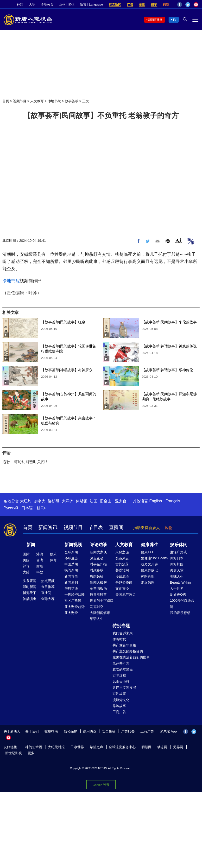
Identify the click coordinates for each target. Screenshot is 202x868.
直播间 (116, 527)
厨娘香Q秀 (178, 594)
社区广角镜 (73, 600)
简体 (71, 4)
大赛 (32, 4)
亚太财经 (71, 613)
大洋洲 (68, 501)
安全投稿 (109, 731)
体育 (53, 560)
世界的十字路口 (102, 600)
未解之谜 (122, 552)
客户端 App (168, 731)
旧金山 (106, 501)
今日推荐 (48, 587)
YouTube (196, 5)
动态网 (162, 747)
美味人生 (177, 576)
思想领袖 (97, 576)
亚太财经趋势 (75, 607)
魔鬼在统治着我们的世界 (131, 657)
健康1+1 (147, 552)
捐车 (154, 4)
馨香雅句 (122, 570)
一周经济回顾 (75, 594)
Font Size (179, 240)
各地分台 (47, 4)
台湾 (40, 560)
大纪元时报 (56, 747)
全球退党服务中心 (122, 747)
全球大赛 (48, 599)
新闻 (31, 545)
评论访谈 (99, 545)
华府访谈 (71, 588)
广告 (130, 4)
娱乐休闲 (179, 545)
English (156, 501)
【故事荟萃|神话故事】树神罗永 (67, 370)
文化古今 (122, 588)
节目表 (96, 527)
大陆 (26, 572)
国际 (26, 554)
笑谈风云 (122, 558)
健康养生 (150, 545)
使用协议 (90, 731)
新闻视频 (73, 545)
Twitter (188, 5)
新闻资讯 (48, 527)
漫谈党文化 (121, 700)
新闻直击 (71, 576)
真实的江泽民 (123, 670)
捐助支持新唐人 (146, 528)
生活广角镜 (178, 552)
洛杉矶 (54, 501)
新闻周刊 (71, 582)
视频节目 (20, 101)
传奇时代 (119, 639)
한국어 (42, 508)
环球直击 (71, 558)
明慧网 (146, 747)
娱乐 (53, 554)
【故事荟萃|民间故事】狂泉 (63, 322)
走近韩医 (148, 582)
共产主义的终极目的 (128, 651)
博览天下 (30, 593)
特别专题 (121, 626)
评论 (26, 566)
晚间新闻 (71, 570)
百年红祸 (119, 676)
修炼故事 (119, 706)
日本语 (27, 508)
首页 (6, 101)
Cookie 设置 (101, 785)
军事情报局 (98, 588)
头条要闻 (30, 581)
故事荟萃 (72, 101)
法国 (94, 501)
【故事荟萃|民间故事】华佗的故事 (169, 322)
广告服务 (128, 731)
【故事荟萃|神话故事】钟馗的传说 (169, 346)
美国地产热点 (126, 594)
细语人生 (97, 619)
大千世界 (177, 588)
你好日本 (177, 558)
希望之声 (96, 747)
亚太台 (121, 501)
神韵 (20, 4)
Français (173, 501)
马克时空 (97, 607)
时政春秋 (97, 570)
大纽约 (26, 501)
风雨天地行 (121, 682)
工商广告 (119, 712)
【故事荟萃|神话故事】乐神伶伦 (167, 370)
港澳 (40, 554)
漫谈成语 (122, 576)
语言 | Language (91, 4)
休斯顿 (82, 501)
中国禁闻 (71, 564)
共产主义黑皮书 (124, 688)
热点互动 (97, 558)
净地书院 (54, 101)
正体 (62, 4)
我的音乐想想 (180, 613)
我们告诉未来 (123, 633)
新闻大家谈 (98, 552)
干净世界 (77, 747)
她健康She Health (154, 558)
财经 (40, 566)
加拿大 (40, 501)
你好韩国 (177, 564)
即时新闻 (30, 587)
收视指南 (51, 731)
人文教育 (37, 101)
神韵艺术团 (34, 747)
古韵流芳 (122, 564)
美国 (26, 560)
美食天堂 (177, 570)
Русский (11, 508)
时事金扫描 (98, 564)
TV (174, 20)
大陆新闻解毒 (100, 613)
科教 (40, 572)
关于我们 (32, 731)
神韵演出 (30, 599)
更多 (31, 753)
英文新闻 (115, 4)
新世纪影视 (13, 753)
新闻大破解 (98, 582)
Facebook (180, 5)
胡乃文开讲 (149, 564)
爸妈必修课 (124, 582)
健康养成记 (149, 570)
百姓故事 (119, 694)
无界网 (178, 747)
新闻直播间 (155, 20)
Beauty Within (180, 582)
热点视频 (48, 581)
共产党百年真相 (124, 645)
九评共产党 (121, 663)
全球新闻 (71, 552)
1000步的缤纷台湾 (182, 603)
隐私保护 (70, 731)
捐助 (142, 4)
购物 (166, 4)
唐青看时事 (98, 594)
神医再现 (148, 576)
